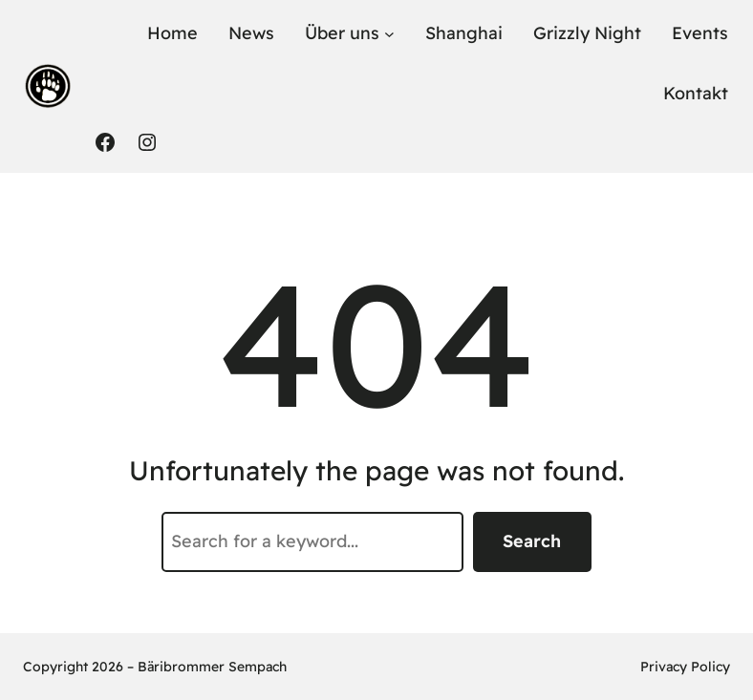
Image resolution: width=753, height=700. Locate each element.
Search (532, 541)
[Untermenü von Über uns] (389, 34)
